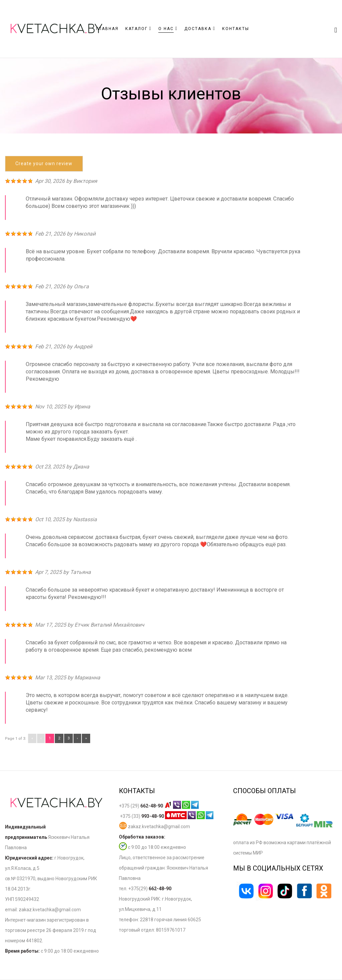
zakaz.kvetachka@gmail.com (154, 827)
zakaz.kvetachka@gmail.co (48, 910)
